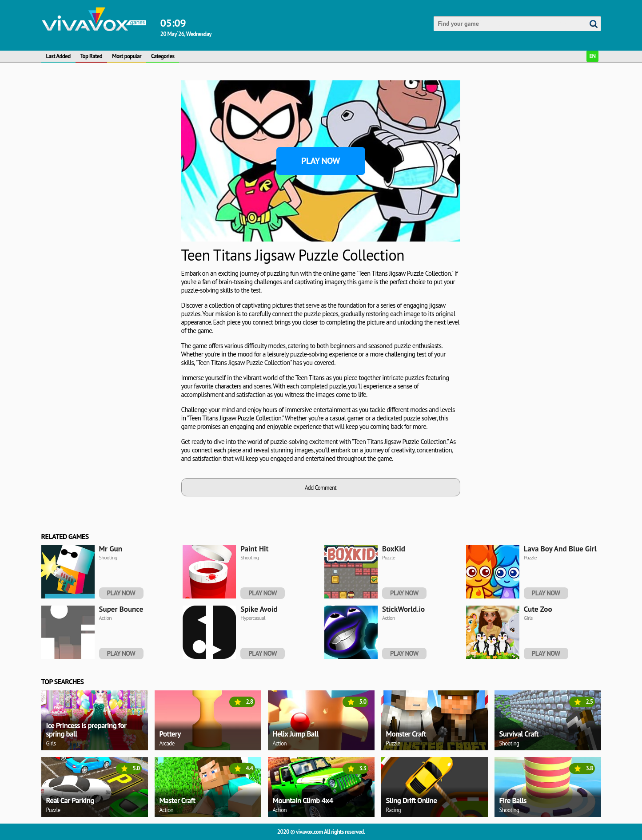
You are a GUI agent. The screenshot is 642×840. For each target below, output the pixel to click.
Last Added (58, 56)
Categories (163, 56)
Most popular (127, 56)
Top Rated (92, 56)
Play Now (321, 161)
